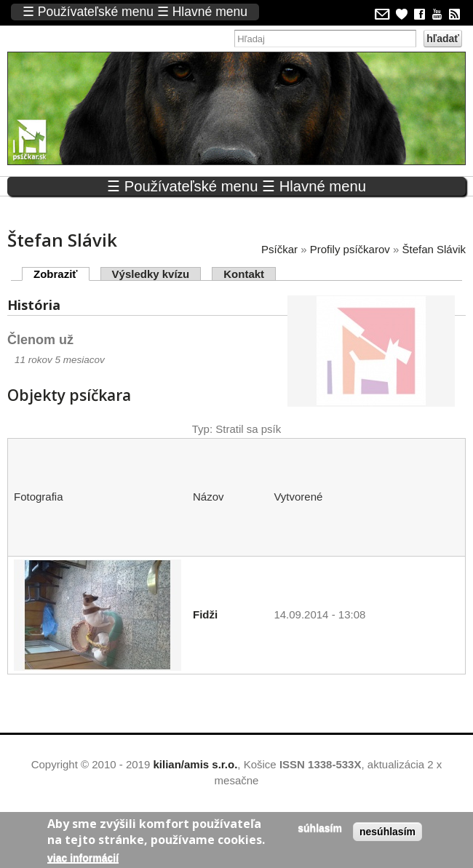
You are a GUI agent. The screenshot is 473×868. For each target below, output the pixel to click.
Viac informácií (83, 858)
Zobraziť (61, 274)
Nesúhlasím (387, 832)
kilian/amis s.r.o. (195, 764)
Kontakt (244, 274)
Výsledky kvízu (151, 274)
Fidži (205, 614)
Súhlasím (320, 828)
